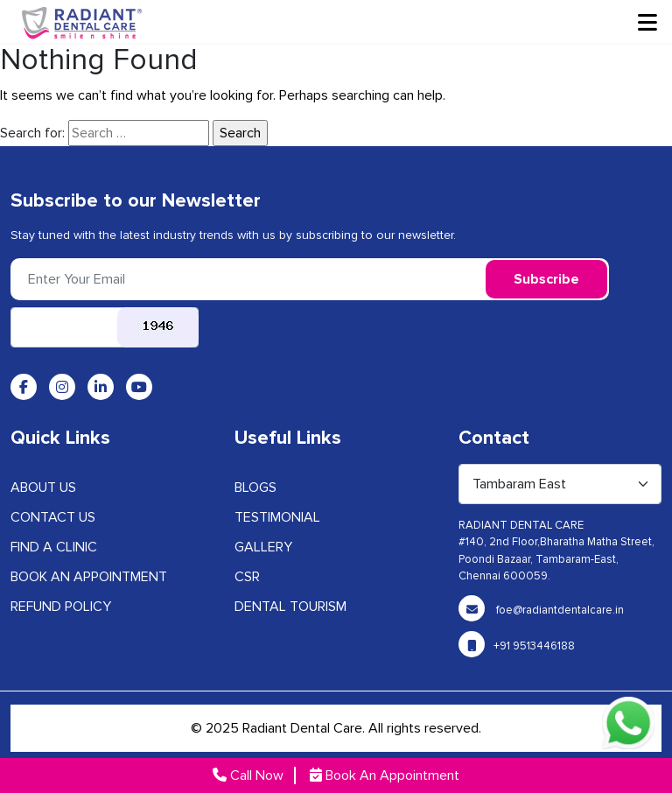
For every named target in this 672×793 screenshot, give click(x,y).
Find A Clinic (54, 547)
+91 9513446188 (517, 646)
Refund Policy (61, 607)
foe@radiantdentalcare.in (541, 610)
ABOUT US (43, 488)
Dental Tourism (290, 607)
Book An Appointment (385, 775)
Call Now (248, 775)
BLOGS (255, 488)
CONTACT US (53, 517)
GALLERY (263, 547)
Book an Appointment (89, 577)
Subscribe (546, 279)
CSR (247, 577)
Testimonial (277, 517)
